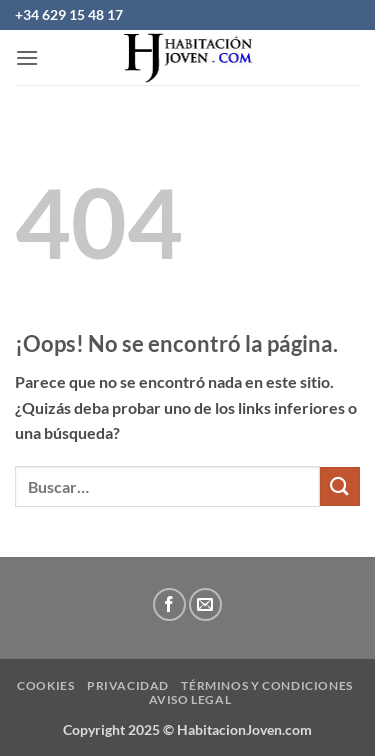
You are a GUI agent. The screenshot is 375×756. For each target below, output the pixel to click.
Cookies (45, 685)
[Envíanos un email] (205, 604)
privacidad (128, 685)
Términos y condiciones (266, 685)
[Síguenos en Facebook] (169, 604)
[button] (27, 57)
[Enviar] (340, 486)
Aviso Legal (190, 699)
